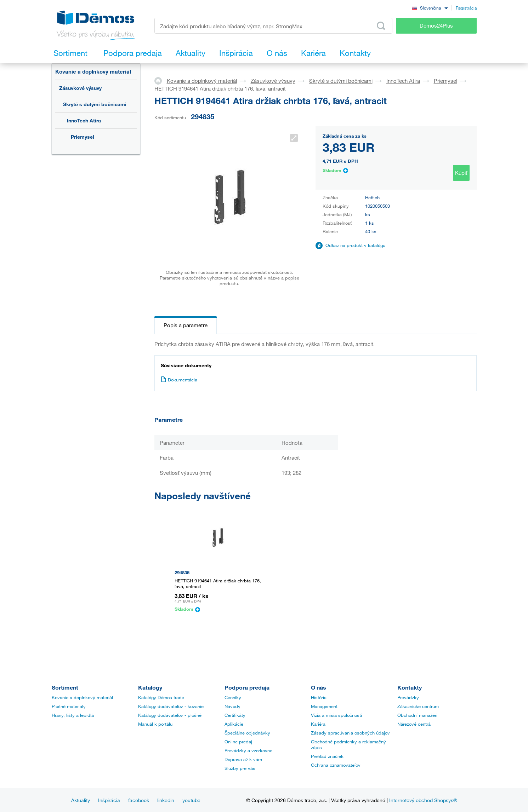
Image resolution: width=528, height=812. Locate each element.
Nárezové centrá (414, 724)
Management (324, 706)
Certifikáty (235, 715)
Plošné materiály (69, 706)
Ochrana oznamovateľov (336, 765)
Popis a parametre (186, 325)
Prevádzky (408, 697)
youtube (191, 800)
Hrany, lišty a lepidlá (73, 715)
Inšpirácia (109, 800)
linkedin (166, 800)
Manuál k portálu (155, 724)
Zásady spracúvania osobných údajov (350, 733)
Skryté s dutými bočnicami (95, 104)
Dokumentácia (179, 380)
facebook (139, 800)
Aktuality (81, 800)
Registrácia (466, 8)
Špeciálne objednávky (247, 733)
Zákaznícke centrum (418, 706)
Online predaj (238, 742)
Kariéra (318, 724)
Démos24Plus (436, 25)
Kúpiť (461, 173)
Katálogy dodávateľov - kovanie (171, 706)
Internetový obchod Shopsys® (423, 800)
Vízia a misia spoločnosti (336, 715)
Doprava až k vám (243, 759)
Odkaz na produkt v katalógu (355, 245)
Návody (232, 706)
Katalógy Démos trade (161, 697)
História (319, 697)
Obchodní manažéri (417, 715)
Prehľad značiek (327, 756)
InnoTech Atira (84, 120)
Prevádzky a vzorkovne (248, 750)
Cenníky (233, 697)
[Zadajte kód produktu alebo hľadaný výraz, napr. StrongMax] (274, 26)
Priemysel (83, 137)
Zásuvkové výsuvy (80, 88)
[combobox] (430, 8)
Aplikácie (234, 724)
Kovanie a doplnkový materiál (93, 71)
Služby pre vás (240, 768)
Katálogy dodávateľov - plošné (170, 715)
